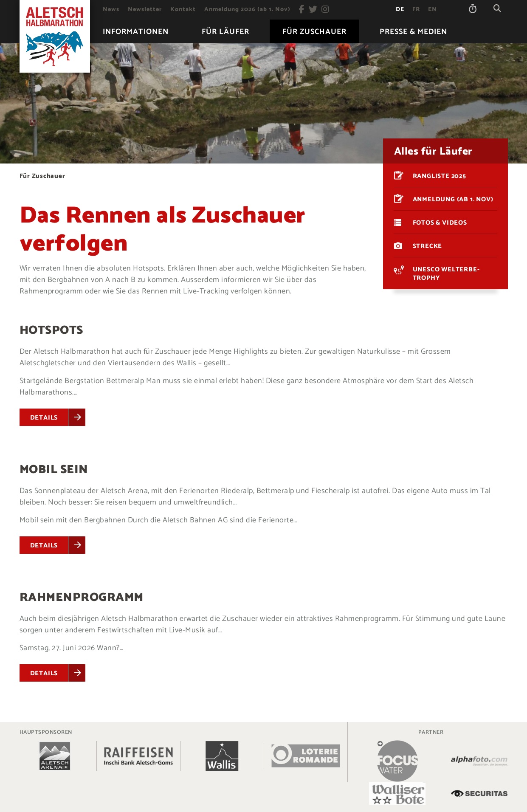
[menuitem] (111, 10)
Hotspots (51, 330)
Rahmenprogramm (82, 598)
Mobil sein (54, 470)
